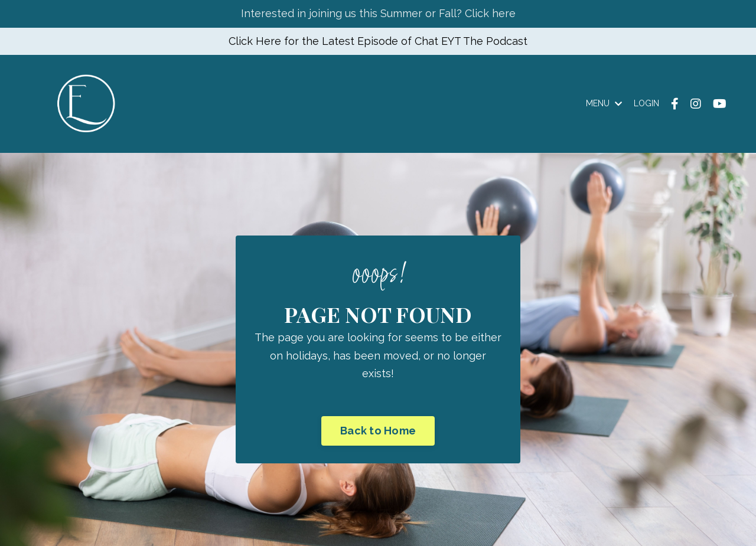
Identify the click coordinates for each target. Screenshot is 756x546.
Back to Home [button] (378, 431)
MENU (604, 103)
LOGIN (646, 103)
